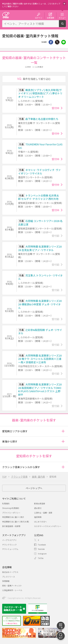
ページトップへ (34, 488)
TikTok (41, 558)
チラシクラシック (9, 545)
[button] (63, 431)
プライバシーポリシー (11, 513)
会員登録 (50, 18)
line (64, 42)
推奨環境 (38, 517)
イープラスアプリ (9, 540)
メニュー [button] (62, 18)
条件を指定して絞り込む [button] (37, 79)
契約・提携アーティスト (12, 586)
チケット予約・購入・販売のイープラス (6, 15)
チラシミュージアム (10, 549)
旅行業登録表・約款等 (11, 526)
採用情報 (6, 581)
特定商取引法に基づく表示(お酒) (16, 522)
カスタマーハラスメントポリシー (48, 526)
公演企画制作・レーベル (12, 590)
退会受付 (38, 508)
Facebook (42, 545)
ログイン (39, 18)
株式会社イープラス (10, 572)
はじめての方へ (40, 522)
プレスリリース (9, 577)
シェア (51, 42)
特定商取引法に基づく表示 (13, 517)
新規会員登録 (40, 503)
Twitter (57, 42)
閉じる (64, 4)
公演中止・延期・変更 (43, 513)
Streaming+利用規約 (11, 508)
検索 (66, 26)
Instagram (42, 554)
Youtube (41, 549)
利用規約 (6, 503)
